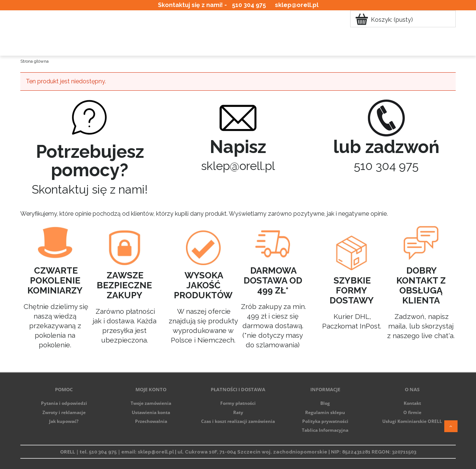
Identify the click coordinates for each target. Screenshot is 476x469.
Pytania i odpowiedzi (64, 403)
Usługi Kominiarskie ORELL (412, 421)
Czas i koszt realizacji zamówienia (238, 421)
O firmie (412, 412)
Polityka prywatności (325, 421)
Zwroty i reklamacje (64, 412)
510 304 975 (249, 5)
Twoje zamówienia (151, 403)
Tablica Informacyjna (325, 430)
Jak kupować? (64, 421)
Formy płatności (238, 403)
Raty (238, 412)
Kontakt (412, 403)
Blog (325, 403)
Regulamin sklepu (325, 412)
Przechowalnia (151, 421)
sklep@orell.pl (297, 5)
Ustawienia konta (151, 412)
